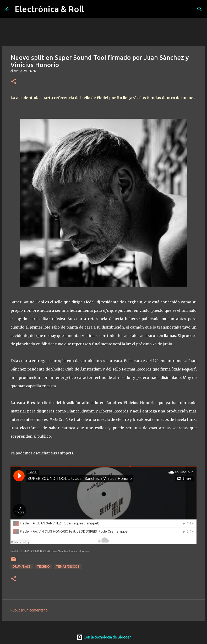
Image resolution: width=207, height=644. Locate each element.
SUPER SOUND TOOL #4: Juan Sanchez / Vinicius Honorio (55, 551)
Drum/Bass (22, 567)
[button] (14, 82)
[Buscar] (200, 9)
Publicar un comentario (29, 610)
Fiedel (14, 551)
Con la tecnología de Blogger (104, 637)
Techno (43, 567)
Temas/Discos (68, 567)
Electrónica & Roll (49, 9)
